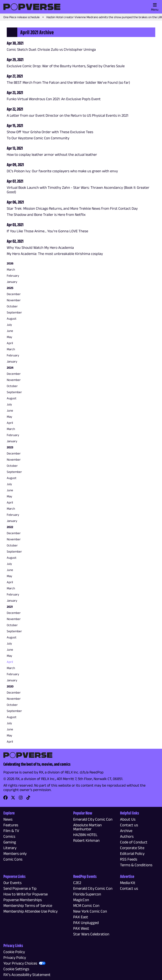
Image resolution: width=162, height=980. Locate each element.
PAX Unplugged (86, 923)
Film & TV (11, 831)
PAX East (81, 917)
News (8, 819)
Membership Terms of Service (28, 905)
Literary (10, 848)
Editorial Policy (132, 853)
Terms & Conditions (136, 865)
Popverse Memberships (23, 900)
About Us (128, 819)
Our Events (12, 883)
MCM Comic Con (86, 905)
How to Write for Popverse (26, 894)
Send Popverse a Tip (20, 888)
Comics (9, 836)
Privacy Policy (15, 957)
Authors (127, 836)
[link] (5, 799)
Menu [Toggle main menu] (155, 7)
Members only (15, 853)
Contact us (129, 825)
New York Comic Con (90, 911)
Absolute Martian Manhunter (87, 827)
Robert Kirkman (86, 840)
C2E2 (77, 883)
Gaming (10, 842)
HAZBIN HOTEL (85, 835)
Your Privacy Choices (20, 963)
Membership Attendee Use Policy (30, 911)
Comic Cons (13, 859)
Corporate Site (132, 848)
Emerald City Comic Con (93, 819)
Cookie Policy (14, 952)
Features (11, 825)
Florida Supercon (87, 894)
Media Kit (128, 883)
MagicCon (81, 900)
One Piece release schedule (22, 17)
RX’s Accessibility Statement (27, 975)
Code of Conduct (134, 842)
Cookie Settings (16, 969)
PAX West (81, 928)
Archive (126, 831)
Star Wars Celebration (91, 934)
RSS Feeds (129, 859)
